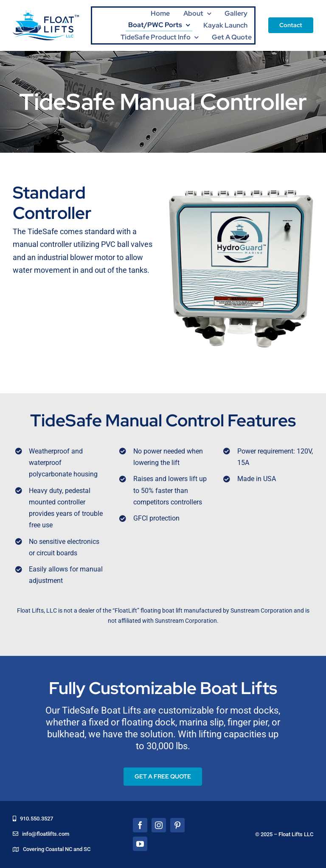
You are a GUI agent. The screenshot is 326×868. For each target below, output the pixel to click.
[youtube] (140, 844)
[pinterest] (177, 825)
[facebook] (140, 825)
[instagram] (159, 825)
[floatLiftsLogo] (46, 14)
